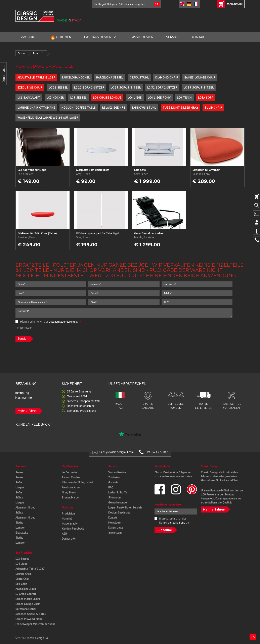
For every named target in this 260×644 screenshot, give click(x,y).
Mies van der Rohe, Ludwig (78, 482)
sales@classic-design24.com (116, 452)
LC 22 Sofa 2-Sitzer (89, 88)
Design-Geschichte (119, 513)
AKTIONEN (61, 37)
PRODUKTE (29, 37)
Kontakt (113, 518)
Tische (19, 523)
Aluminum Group (25, 507)
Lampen (20, 528)
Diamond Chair (167, 77)
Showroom (115, 497)
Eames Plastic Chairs (28, 599)
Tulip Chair (213, 108)
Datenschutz (116, 528)
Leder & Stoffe (118, 492)
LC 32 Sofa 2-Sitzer (162, 88)
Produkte (21, 466)
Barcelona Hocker (76, 77)
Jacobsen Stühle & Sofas (31, 614)
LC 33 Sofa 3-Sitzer (199, 88)
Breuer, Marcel (71, 497)
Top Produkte (24, 553)
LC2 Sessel (22, 559)
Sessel (19, 472)
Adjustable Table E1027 (30, 569)
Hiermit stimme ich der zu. (48, 322)
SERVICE (173, 37)
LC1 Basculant (29, 98)
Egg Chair (21, 584)
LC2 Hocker (55, 98)
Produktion (68, 514)
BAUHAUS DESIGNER (100, 37)
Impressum (115, 533)
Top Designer (70, 466)
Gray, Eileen (69, 492)
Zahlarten (114, 477)
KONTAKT (199, 37)
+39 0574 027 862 (157, 452)
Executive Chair (30, 88)
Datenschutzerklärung (62, 322)
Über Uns (68, 507)
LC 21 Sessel (58, 88)
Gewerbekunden (118, 502)
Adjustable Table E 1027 (36, 77)
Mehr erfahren (28, 411)
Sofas (19, 482)
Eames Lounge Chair (200, 77)
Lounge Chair (23, 574)
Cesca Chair (22, 579)
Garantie (113, 482)
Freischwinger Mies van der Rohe (35, 624)
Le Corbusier (70, 472)
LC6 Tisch (184, 98)
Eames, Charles (71, 477)
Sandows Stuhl (144, 108)
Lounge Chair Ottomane (36, 108)
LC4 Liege (135, 98)
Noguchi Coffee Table (79, 108)
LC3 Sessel (78, 98)
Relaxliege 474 (114, 108)
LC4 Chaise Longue (107, 98)
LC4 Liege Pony (159, 98)
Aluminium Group (26, 589)
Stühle (19, 497)
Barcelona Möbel (26, 609)
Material (67, 519)
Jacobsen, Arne (71, 487)
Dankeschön (69, 539)
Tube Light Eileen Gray (181, 108)
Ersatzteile (39, 53)
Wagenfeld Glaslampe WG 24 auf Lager (48, 118)
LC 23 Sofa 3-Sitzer (126, 88)
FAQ (111, 487)
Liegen (20, 487)
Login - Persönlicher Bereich (125, 507)
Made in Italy (70, 524)
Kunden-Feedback (73, 529)
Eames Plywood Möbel (29, 619)
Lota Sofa (206, 98)
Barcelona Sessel (110, 77)
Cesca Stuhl (139, 77)
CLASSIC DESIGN (141, 37)
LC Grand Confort (26, 594)
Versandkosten (117, 472)
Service (22, 53)
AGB (64, 534)
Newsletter (115, 523)
